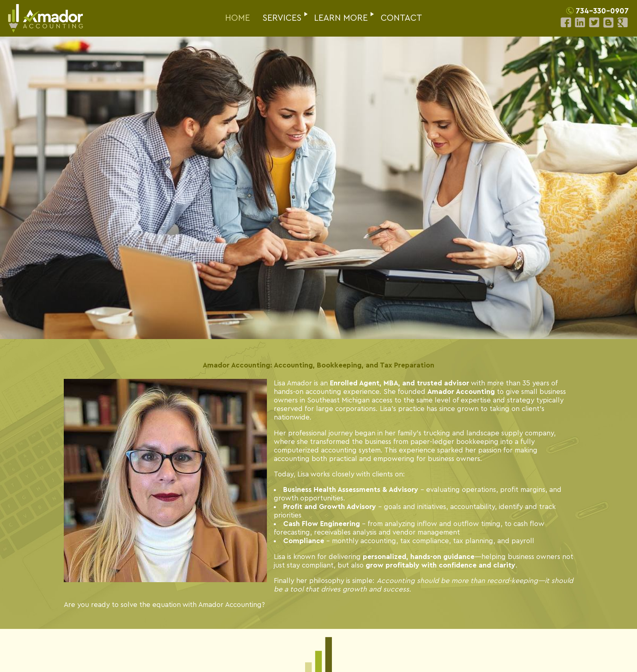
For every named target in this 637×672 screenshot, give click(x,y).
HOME (237, 18)
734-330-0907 (602, 11)
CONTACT (401, 18)
